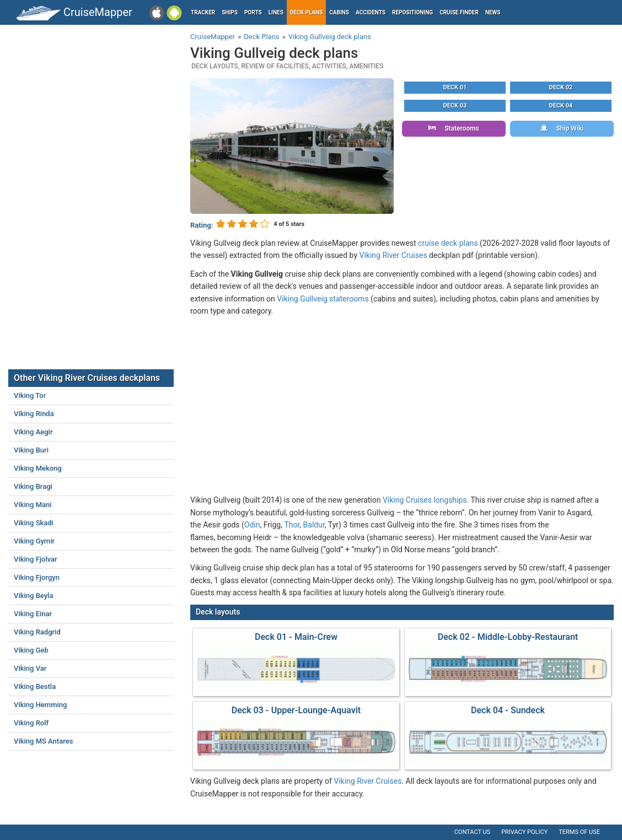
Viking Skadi (34, 523)
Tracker (203, 12)
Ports (253, 12)
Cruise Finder (459, 12)
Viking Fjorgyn (37, 577)
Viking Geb (31, 650)
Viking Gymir (34, 541)
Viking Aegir (33, 432)
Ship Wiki (562, 128)
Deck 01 (455, 87)
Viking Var (30, 668)
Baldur (314, 525)
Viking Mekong (38, 468)
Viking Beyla (33, 596)
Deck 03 (455, 106)
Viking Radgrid (37, 632)
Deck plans (306, 12)
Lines (276, 12)
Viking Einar (33, 614)
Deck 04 (561, 106)
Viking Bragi (33, 486)
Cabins (339, 12)
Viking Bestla (35, 686)
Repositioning (412, 12)
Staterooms (454, 128)
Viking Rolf (31, 723)
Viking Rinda (34, 414)
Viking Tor (30, 395)
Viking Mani (33, 505)
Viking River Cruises (393, 255)
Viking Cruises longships (425, 500)
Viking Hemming (40, 705)
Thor (292, 525)
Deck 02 (561, 87)
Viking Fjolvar (36, 559)
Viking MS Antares (43, 741)
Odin (252, 525)
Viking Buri (31, 450)
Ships (230, 12)
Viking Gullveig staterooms (323, 299)
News (493, 12)
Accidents (371, 12)
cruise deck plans (448, 243)
